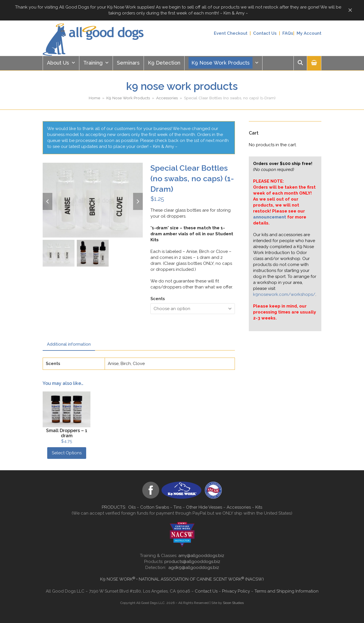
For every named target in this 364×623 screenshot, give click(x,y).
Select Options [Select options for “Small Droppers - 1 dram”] (67, 453)
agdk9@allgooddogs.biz (194, 568)
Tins (177, 507)
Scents (158, 299)
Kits (259, 507)
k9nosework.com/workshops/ (284, 294)
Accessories (239, 507)
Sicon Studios (233, 603)
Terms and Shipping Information (287, 591)
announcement (270, 217)
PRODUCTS (113, 507)
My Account (309, 33)
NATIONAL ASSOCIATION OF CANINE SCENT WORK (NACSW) (201, 579)
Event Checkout (231, 33)
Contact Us (265, 33)
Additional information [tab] (69, 344)
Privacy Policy (236, 591)
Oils (132, 507)
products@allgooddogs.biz (192, 562)
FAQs (288, 33)
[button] (314, 63)
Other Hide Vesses (204, 507)
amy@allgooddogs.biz (201, 556)
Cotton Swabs (155, 507)
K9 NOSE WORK (118, 579)
